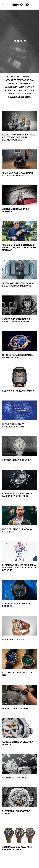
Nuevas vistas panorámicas (18, 391)
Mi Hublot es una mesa (15, 709)
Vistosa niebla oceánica (17, 460)
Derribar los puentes (15, 639)
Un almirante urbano (15, 778)
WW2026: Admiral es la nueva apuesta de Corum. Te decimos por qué (19, 137)
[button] (2, 5)
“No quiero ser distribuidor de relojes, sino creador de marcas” (19, 247)
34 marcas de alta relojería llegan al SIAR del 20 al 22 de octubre (19, 568)
